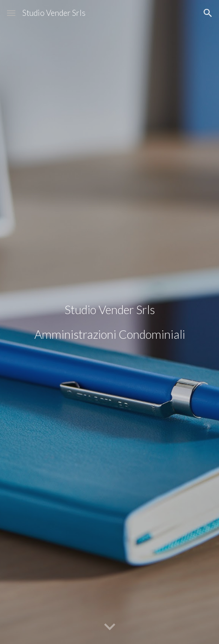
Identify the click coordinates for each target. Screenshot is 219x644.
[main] (109, 322)
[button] (11, 13)
